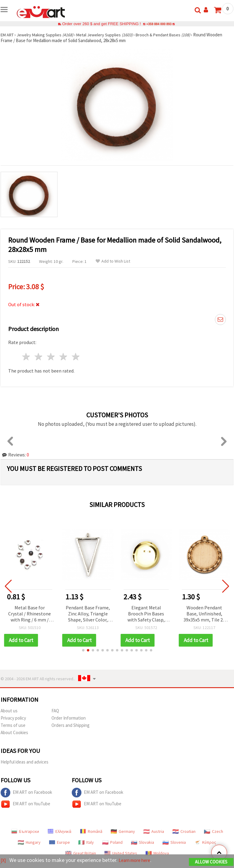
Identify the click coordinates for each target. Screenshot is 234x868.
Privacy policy (13, 718)
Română (91, 831)
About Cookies (14, 732)
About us (9, 711)
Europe (59, 842)
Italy (86, 842)
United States (121, 853)
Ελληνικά (59, 831)
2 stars (39, 357)
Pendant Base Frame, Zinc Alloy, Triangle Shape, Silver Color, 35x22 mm (88, 614)
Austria (154, 831)
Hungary (29, 842)
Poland (112, 842)
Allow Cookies (211, 862)
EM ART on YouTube (25, 804)
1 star (26, 357)
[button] (83, 650)
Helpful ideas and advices (25, 762)
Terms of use (13, 725)
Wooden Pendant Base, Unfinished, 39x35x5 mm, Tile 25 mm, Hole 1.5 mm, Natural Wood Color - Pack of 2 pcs (204, 614)
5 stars (76, 357)
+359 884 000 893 (159, 24)
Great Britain (81, 853)
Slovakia (143, 842)
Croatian (184, 831)
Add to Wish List (113, 261)
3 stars (51, 357)
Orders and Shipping (71, 725)
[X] (4, 861)
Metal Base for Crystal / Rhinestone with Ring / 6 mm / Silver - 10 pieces (30, 614)
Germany (123, 831)
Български (25, 831)
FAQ (55, 711)
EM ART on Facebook (26, 793)
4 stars (63, 357)
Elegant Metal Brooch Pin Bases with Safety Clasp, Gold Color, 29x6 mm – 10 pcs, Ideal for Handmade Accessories (146, 614)
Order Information (69, 718)
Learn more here (138, 861)
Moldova (157, 853)
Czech (214, 831)
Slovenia (174, 842)
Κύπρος (205, 842)
